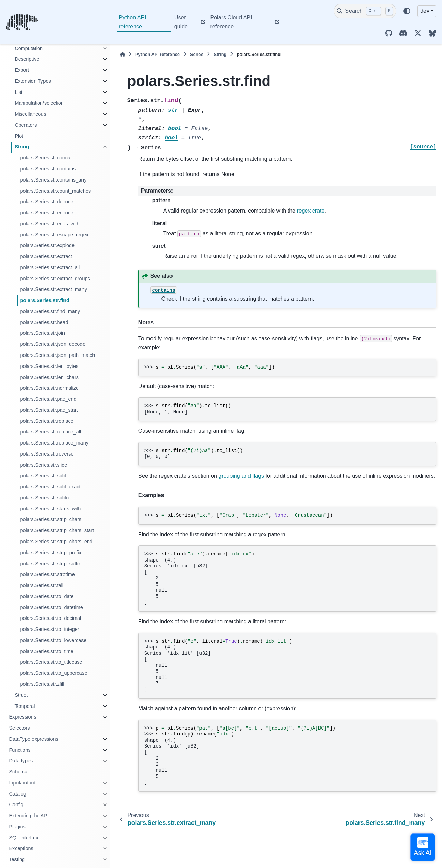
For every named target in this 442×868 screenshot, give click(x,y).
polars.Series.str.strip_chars (51, 519)
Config (16, 804)
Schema (18, 772)
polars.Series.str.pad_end (48, 399)
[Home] (122, 54)
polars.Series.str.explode (47, 245)
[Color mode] (407, 11)
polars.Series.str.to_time (47, 651)
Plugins (17, 827)
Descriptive (27, 59)
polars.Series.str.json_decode (53, 344)
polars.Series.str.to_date (47, 596)
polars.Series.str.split (43, 476)
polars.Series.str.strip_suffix (50, 564)
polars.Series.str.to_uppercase (53, 673)
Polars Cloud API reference (231, 22)
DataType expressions (33, 739)
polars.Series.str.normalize (49, 388)
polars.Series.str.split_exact (50, 487)
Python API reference (132, 22)
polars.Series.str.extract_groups (55, 279)
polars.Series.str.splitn (44, 498)
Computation (29, 48)
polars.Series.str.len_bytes (49, 366)
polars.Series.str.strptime (47, 574)
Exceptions (21, 848)
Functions (20, 750)
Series (197, 54)
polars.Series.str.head (44, 322)
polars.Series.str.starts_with (50, 509)
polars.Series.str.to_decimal (51, 618)
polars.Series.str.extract (46, 256)
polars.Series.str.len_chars (49, 377)
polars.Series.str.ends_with (50, 224)
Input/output (22, 783)
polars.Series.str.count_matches (55, 191)
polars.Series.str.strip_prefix (51, 553)
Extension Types (33, 81)
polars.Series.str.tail (42, 585)
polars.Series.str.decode (47, 202)
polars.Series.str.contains (48, 169)
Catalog (18, 794)
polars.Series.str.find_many (50, 311)
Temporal (25, 706)
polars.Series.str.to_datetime (51, 607)
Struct (21, 695)
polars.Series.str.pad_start (49, 410)
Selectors (19, 728)
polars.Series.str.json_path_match (57, 355)
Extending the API (29, 816)
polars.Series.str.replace (47, 421)
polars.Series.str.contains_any (53, 180)
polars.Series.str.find (45, 300)
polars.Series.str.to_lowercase (53, 640)
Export (22, 70)
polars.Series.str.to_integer (50, 629)
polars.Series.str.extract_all (50, 267)
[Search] (365, 11)
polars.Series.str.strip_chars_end (56, 542)
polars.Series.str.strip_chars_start (57, 530)
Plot (19, 136)
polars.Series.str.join (42, 333)
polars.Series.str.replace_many (54, 443)
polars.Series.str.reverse (47, 454)
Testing (17, 859)
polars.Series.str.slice (43, 465)
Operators (26, 125)
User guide (181, 22)
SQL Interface (24, 838)
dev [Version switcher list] (425, 11)
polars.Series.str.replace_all (51, 432)
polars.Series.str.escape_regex (54, 235)
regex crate (311, 211)
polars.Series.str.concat (46, 158)
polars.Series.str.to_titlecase (51, 662)
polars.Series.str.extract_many (53, 289)
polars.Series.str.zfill (42, 684)
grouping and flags (241, 476)
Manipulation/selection (39, 103)
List (18, 92)
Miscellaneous (30, 114)
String (22, 147)
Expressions (22, 717)
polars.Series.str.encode (47, 213)
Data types (21, 761)
